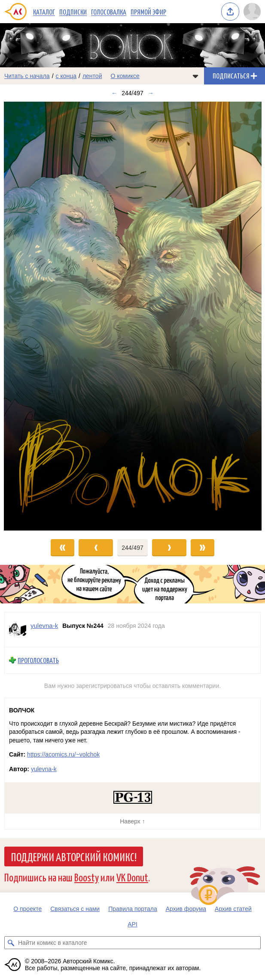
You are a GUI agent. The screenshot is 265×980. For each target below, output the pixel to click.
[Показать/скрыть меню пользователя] (252, 12)
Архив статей (233, 909)
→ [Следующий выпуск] (151, 93)
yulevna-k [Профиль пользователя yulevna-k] (44, 626)
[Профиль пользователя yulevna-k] (18, 630)
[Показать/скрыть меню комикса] (195, 76)
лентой (92, 76)
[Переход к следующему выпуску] (132, 316)
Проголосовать (38, 660)
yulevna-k (44, 769)
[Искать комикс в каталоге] (11, 943)
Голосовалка (109, 12)
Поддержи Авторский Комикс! (74, 856)
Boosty (87, 877)
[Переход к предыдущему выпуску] (33, 316)
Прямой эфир (148, 12)
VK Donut (132, 877)
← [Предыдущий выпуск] (114, 93)
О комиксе (125, 76)
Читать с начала (27, 76)
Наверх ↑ (132, 821)
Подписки (73, 12)
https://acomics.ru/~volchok (63, 754)
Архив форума (186, 909)
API (132, 924)
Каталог (44, 12)
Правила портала (133, 909)
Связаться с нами (75, 909)
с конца (66, 76)
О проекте (27, 909)
